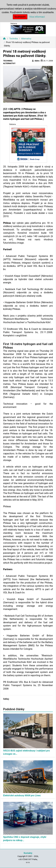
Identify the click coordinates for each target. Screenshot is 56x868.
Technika (14, 39)
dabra (36, 61)
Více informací (37, 17)
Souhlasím (20, 17)
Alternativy (26, 39)
